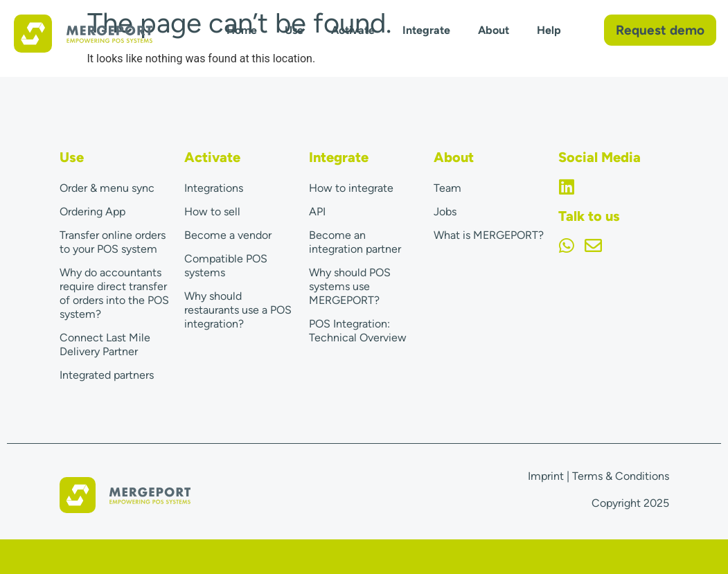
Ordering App (92, 212)
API (317, 212)
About (494, 30)
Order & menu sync (107, 188)
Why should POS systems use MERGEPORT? (350, 286)
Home (242, 30)
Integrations (214, 188)
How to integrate (351, 188)
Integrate (426, 30)
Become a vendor (228, 235)
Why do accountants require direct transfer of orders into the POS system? (114, 293)
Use (294, 30)
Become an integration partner (355, 242)
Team (447, 188)
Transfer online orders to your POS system (113, 242)
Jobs (445, 212)
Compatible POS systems (226, 266)
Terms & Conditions (621, 476)
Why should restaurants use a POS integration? (238, 310)
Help (549, 30)
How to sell (212, 212)
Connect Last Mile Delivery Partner (105, 344)
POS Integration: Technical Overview (358, 331)
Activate (353, 30)
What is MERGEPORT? (489, 235)
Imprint (546, 476)
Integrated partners (107, 375)
